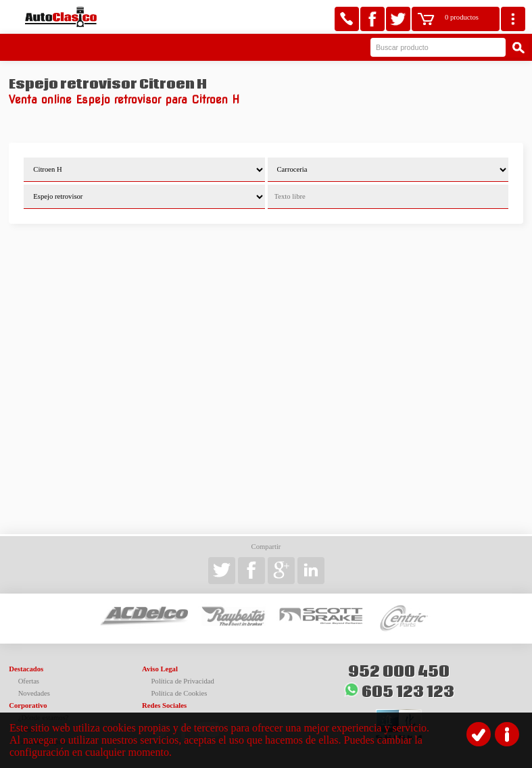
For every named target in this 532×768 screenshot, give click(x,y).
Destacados (26, 669)
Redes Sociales (164, 705)
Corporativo (28, 705)
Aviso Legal (160, 669)
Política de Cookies (179, 693)
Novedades (34, 693)
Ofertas (29, 681)
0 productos (462, 17)
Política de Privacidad (183, 681)
